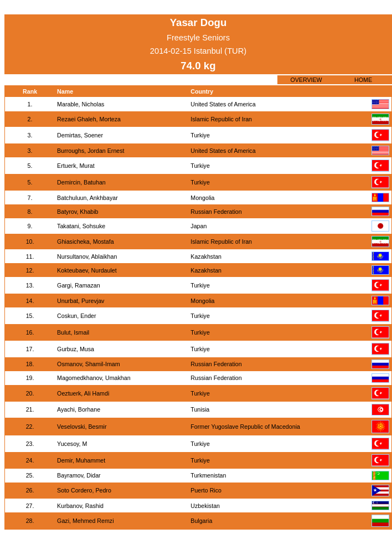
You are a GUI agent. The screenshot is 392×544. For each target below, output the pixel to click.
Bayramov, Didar (79, 475)
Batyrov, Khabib (78, 212)
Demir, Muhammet (81, 460)
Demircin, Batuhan (81, 182)
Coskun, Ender (77, 316)
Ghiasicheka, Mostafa (85, 242)
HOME (363, 80)
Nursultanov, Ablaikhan (87, 256)
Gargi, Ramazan (79, 285)
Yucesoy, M (72, 444)
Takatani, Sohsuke (81, 226)
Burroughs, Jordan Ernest (91, 151)
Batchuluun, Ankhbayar (87, 198)
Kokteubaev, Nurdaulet (87, 270)
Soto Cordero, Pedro (84, 490)
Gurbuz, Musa (76, 349)
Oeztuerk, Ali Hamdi (83, 393)
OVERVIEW (306, 80)
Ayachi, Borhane (79, 409)
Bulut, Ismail (73, 332)
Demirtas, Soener (80, 135)
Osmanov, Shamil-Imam (89, 364)
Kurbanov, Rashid (80, 506)
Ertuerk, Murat (76, 166)
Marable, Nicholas (81, 104)
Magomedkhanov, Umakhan (94, 378)
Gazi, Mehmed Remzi (85, 521)
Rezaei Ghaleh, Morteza (89, 119)
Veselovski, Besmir (82, 427)
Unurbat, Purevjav (81, 301)
